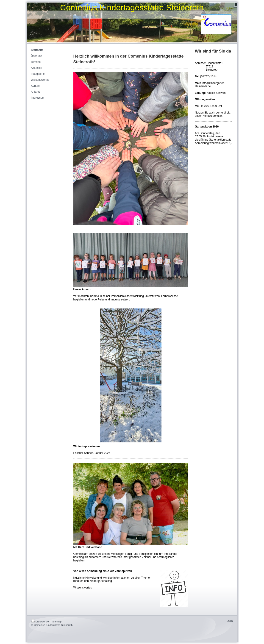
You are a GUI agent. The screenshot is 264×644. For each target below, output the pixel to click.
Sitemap (57, 622)
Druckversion (41, 622)
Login (230, 621)
